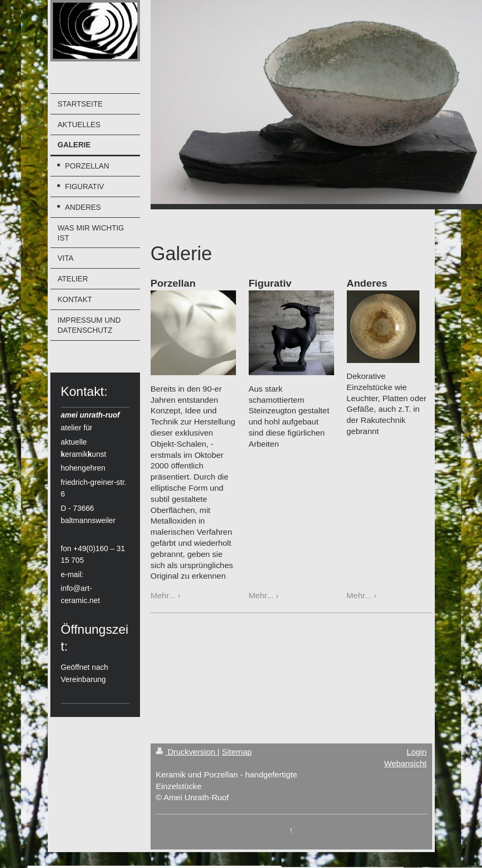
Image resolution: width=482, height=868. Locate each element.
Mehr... (163, 595)
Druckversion (187, 752)
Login (417, 752)
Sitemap (236, 752)
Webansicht (405, 763)
